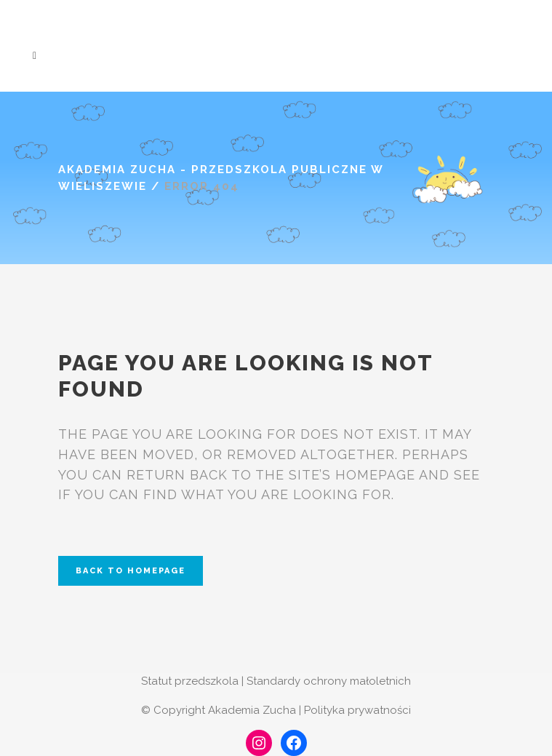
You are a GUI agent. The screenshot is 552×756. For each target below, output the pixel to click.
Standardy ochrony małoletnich (329, 681)
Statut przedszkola (190, 681)
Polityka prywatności (357, 710)
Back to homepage (131, 571)
